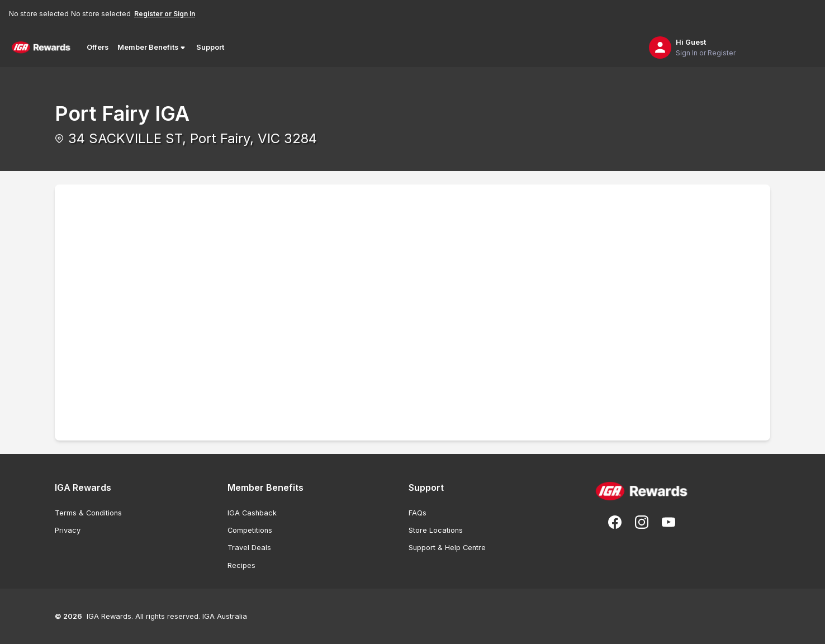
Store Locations (436, 530)
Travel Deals (249, 548)
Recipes (241, 565)
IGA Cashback (252, 513)
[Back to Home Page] (41, 48)
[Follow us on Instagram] (642, 522)
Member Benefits (152, 48)
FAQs (418, 513)
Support (210, 47)
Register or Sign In (165, 14)
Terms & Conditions (88, 513)
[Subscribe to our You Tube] (668, 522)
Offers (98, 47)
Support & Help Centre (447, 548)
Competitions (250, 530)
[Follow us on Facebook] (615, 522)
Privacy (68, 530)
